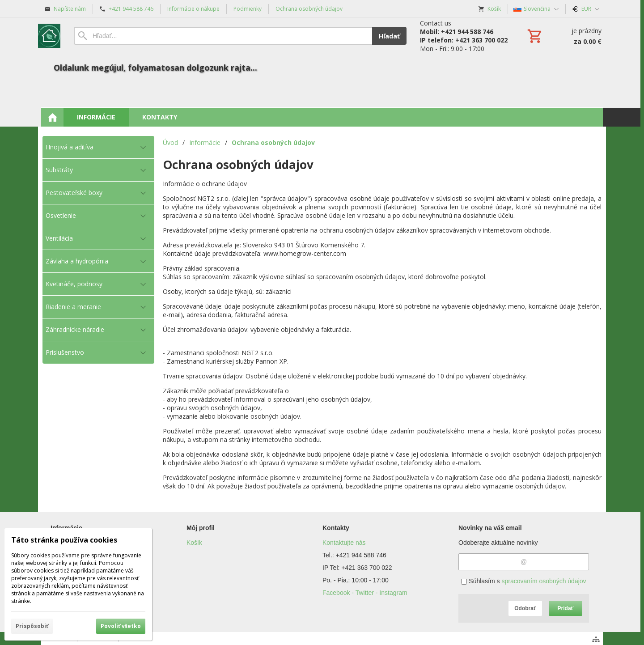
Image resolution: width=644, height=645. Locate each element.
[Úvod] (49, 36)
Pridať (566, 608)
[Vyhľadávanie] (223, 36)
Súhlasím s (523, 581)
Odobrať (525, 608)
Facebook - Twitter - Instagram (365, 593)
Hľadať (389, 36)
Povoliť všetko (121, 626)
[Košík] (563, 36)
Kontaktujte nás (344, 543)
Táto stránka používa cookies (64, 540)
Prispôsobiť (32, 626)
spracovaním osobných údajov (544, 581)
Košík (194, 543)
